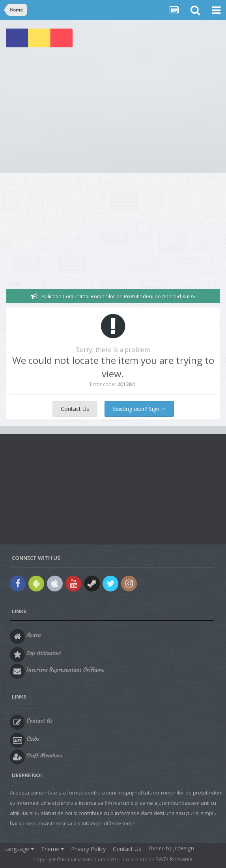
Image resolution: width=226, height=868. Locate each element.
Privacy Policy (88, 849)
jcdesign (184, 848)
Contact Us (75, 409)
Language (19, 849)
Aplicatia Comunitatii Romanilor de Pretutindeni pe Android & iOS (118, 296)
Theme (52, 849)
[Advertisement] (113, 113)
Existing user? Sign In (139, 409)
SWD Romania (174, 859)
